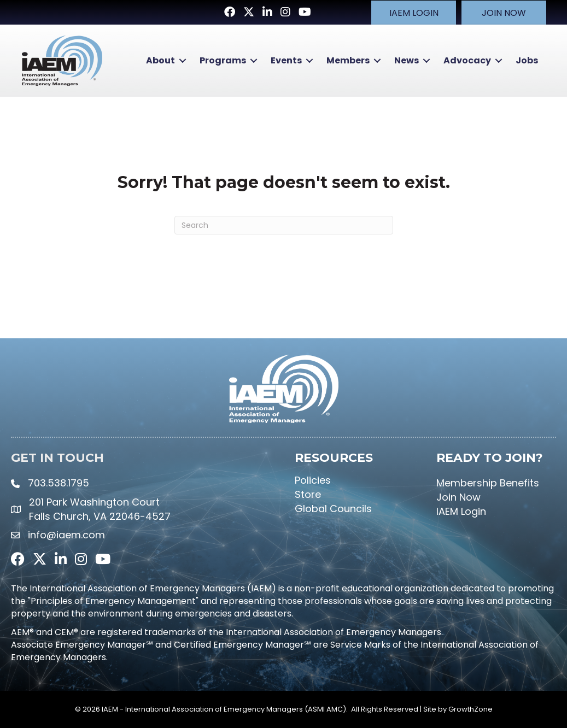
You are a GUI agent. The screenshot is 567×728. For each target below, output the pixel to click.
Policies (313, 479)
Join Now (458, 497)
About (159, 60)
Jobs (526, 60)
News (405, 60)
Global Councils (333, 508)
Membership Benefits (488, 482)
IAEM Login (461, 511)
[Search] (284, 225)
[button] (413, 12)
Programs (222, 60)
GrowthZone (470, 709)
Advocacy (466, 60)
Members (347, 60)
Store (308, 494)
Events (285, 60)
